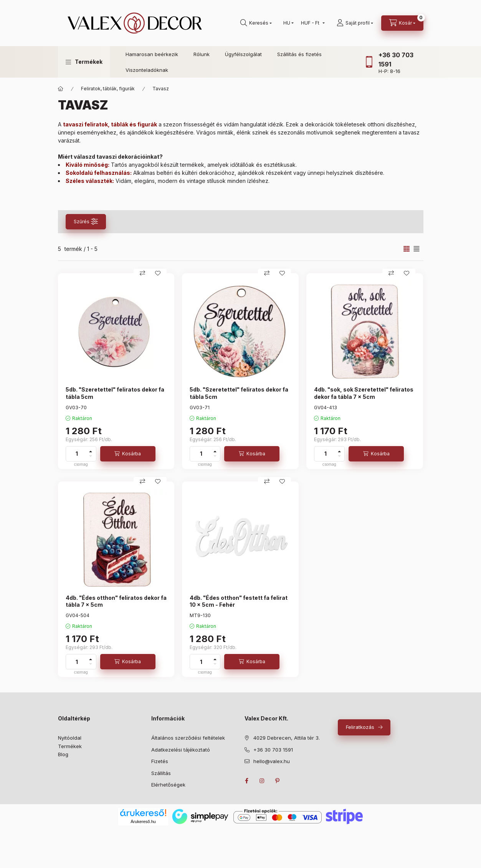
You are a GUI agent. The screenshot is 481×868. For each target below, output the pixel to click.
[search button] (256, 23)
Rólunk (202, 54)
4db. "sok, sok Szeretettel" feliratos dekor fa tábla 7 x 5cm (364, 393)
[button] (84, 62)
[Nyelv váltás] (287, 23)
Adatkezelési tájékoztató (181, 750)
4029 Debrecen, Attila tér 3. (287, 738)
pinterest (278, 781)
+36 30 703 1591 (273, 750)
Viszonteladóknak (147, 70)
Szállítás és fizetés (299, 54)
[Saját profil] (355, 23)
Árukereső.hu (143, 822)
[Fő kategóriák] (61, 89)
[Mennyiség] (77, 454)
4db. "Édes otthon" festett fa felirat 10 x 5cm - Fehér (239, 601)
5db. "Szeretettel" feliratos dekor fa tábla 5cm (115, 393)
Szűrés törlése (383, 222)
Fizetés (160, 761)
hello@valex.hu (272, 761)
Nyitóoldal (70, 738)
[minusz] (91, 456)
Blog (63, 754)
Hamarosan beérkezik (152, 54)
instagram (262, 781)
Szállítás (161, 773)
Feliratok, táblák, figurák (108, 89)
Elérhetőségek (168, 785)
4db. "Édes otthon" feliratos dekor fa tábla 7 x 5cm (116, 601)
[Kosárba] (128, 454)
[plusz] (91, 451)
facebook (247, 781)
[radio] (417, 249)
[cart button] (402, 23)
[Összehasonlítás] (142, 273)
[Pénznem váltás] (311, 23)
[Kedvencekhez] (158, 273)
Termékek (70, 746)
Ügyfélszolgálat (243, 54)
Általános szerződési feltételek (188, 738)
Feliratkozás (360, 727)
